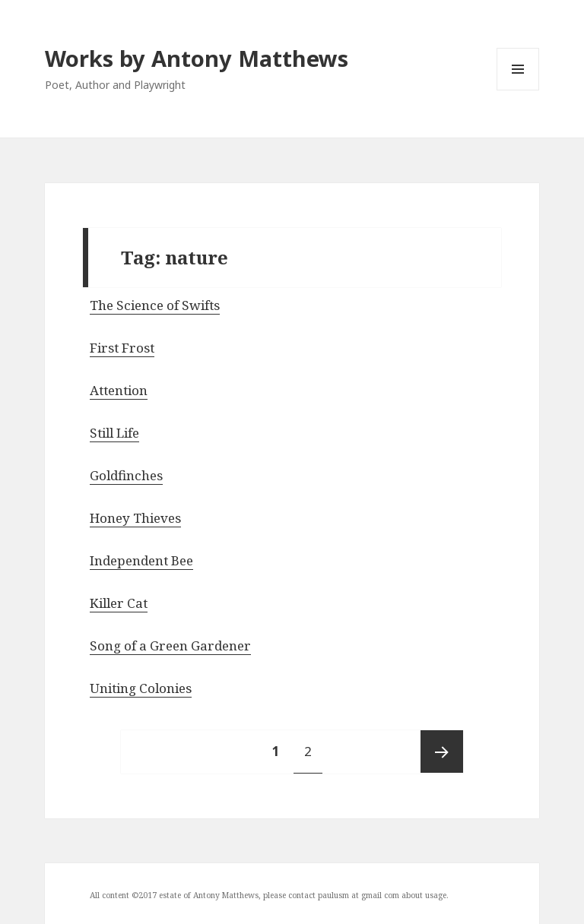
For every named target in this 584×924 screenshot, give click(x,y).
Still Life (114, 433)
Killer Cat (119, 603)
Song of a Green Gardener (170, 646)
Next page (442, 752)
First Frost (122, 348)
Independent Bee (141, 560)
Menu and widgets (518, 90)
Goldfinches (126, 475)
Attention (119, 390)
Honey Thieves (135, 518)
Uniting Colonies (141, 688)
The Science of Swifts (155, 305)
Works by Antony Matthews (197, 58)
